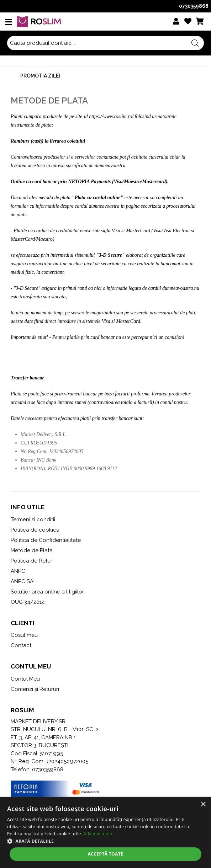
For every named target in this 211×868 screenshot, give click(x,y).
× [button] (203, 805)
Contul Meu (25, 679)
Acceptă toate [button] (106, 854)
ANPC (18, 571)
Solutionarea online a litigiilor (47, 592)
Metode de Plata (32, 550)
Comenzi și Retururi (35, 689)
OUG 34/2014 (28, 602)
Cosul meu (24, 635)
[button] (105, 841)
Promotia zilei (40, 76)
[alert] (105, 832)
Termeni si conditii (33, 520)
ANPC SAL (23, 581)
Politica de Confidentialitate (46, 540)
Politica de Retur (31, 561)
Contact (21, 645)
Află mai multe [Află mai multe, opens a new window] (99, 834)
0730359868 (194, 6)
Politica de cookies (35, 530)
